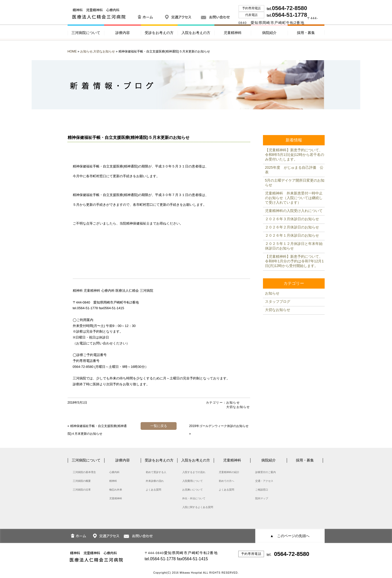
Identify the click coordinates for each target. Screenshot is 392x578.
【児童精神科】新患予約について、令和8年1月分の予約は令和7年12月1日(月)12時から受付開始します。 (294, 261)
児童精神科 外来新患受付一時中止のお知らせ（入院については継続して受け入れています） (294, 198)
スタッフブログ (278, 301)
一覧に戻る (159, 426)
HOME (72, 51)
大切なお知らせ (104, 51)
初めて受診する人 (156, 472)
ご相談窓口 (262, 490)
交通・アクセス (264, 481)
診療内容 (123, 33)
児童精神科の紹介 (229, 472)
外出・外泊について (194, 498)
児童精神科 (233, 33)
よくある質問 (153, 490)
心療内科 (114, 472)
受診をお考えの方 (159, 33)
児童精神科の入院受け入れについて (294, 211)
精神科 (113, 481)
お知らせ (86, 51)
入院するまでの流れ (194, 472)
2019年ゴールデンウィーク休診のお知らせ (219, 426)
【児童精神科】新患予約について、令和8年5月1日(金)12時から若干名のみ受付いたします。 (295, 155)
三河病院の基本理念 (84, 472)
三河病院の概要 (82, 481)
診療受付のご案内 (266, 472)
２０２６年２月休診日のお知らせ (292, 227)
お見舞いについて (193, 490)
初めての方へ (226, 481)
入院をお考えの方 (196, 33)
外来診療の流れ (155, 481)
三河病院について (86, 33)
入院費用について (193, 481)
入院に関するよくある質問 (198, 507)
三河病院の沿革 (82, 490)
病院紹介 (269, 33)
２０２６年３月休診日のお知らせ (292, 219)
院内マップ (262, 498)
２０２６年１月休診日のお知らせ (292, 235)
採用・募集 (306, 33)
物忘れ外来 (116, 490)
